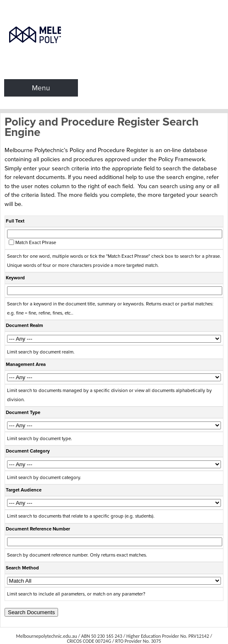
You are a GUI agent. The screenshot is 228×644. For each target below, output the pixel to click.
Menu (41, 88)
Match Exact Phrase (36, 243)
